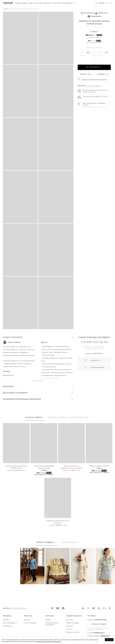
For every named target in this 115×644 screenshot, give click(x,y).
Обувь (31, 3)
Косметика (47, 3)
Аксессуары (38, 3)
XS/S (88, 52)
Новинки (18, 3)
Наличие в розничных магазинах (94, 79)
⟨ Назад (5, 9)
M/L (107, 52)
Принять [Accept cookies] (109, 640)
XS (82, 52)
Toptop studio (57, 3)
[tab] (35, 419)
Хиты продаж (67, 3)
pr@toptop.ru (105, 636)
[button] (38, 337)
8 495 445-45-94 (101, 620)
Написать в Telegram (99, 624)
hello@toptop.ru (99, 633)
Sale (74, 3)
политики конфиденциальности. (49, 642)
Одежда (25, 3)
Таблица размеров (94, 48)
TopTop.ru (8, 3)
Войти (102, 3)
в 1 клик (86, 74)
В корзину (94, 67)
